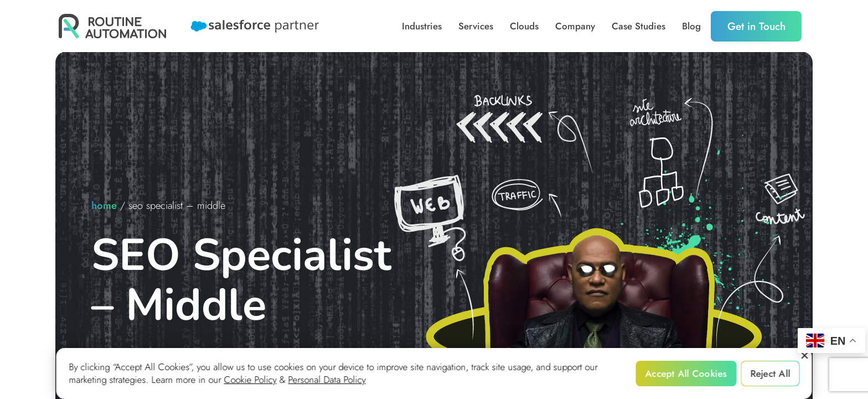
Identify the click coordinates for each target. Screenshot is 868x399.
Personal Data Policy (327, 380)
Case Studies (639, 26)
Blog (691, 26)
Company (575, 26)
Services (476, 26)
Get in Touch (756, 26)
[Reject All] (804, 356)
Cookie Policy (250, 380)
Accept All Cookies (686, 374)
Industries (422, 26)
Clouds (524, 26)
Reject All (770, 374)
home (104, 205)
